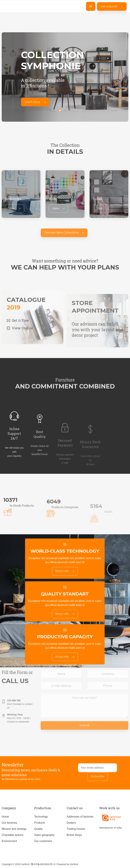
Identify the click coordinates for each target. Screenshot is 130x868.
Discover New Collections (64, 238)
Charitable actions (13, 835)
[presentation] (59, 106)
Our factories (9, 823)
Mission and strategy (14, 829)
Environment (9, 841)
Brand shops (74, 835)
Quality (38, 829)
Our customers (43, 841)
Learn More (35, 102)
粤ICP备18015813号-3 (43, 864)
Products (40, 823)
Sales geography (44, 835)
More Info (65, 571)
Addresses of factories (80, 817)
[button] (60, 111)
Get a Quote (112, 6)
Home (5, 817)
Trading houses (76, 829)
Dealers (71, 823)
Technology (41, 817)
